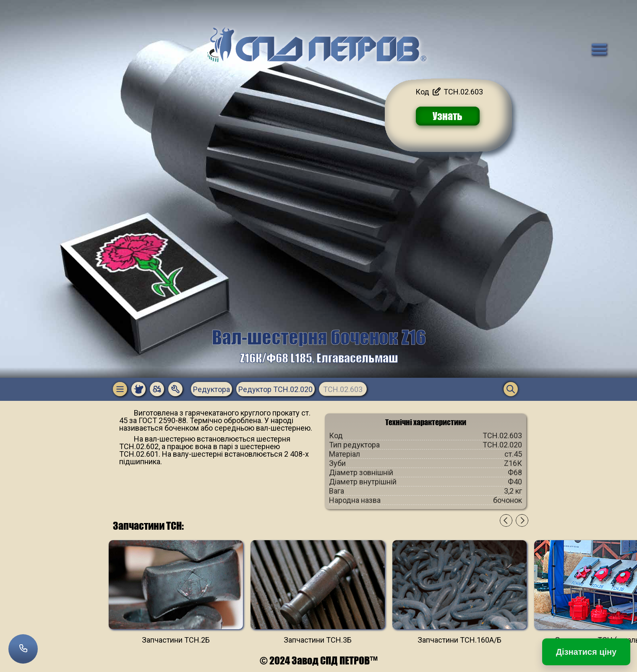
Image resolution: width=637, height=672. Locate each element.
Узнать (448, 116)
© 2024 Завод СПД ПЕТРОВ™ (319, 660)
